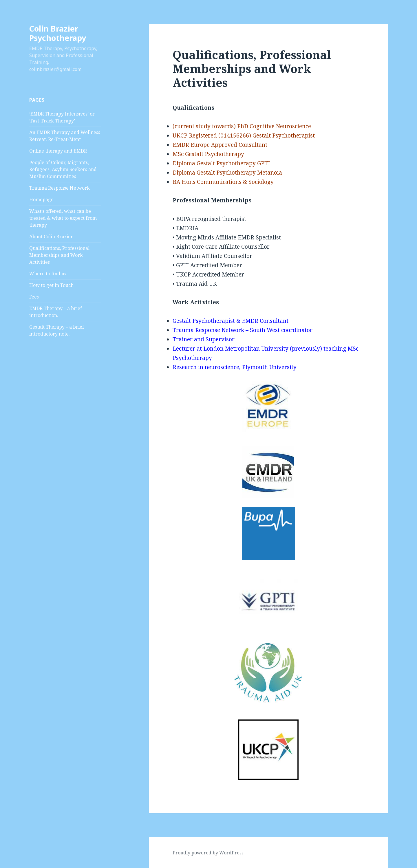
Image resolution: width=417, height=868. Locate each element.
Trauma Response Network (60, 188)
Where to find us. (48, 274)
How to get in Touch (51, 285)
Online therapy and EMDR (58, 151)
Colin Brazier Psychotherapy (58, 33)
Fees (34, 297)
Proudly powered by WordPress (208, 853)
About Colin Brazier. (51, 237)
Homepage (41, 199)
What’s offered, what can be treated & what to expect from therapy (63, 218)
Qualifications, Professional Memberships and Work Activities (59, 255)
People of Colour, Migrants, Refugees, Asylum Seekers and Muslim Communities (63, 169)
